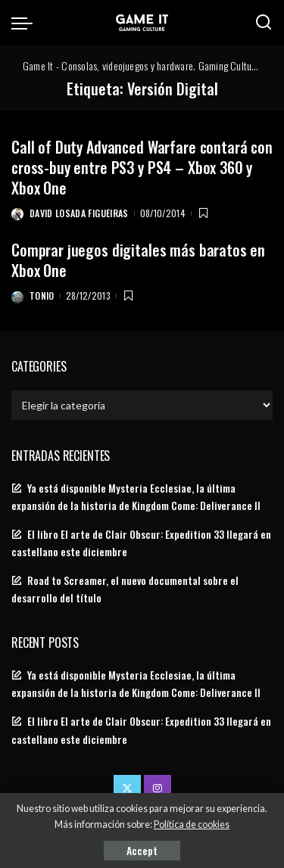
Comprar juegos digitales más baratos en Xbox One (138, 260)
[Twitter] (127, 789)
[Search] (264, 23)
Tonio (42, 296)
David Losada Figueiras (79, 213)
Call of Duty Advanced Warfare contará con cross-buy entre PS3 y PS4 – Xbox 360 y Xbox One (142, 167)
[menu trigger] (26, 23)
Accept (142, 850)
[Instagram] (158, 789)
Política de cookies (192, 824)
